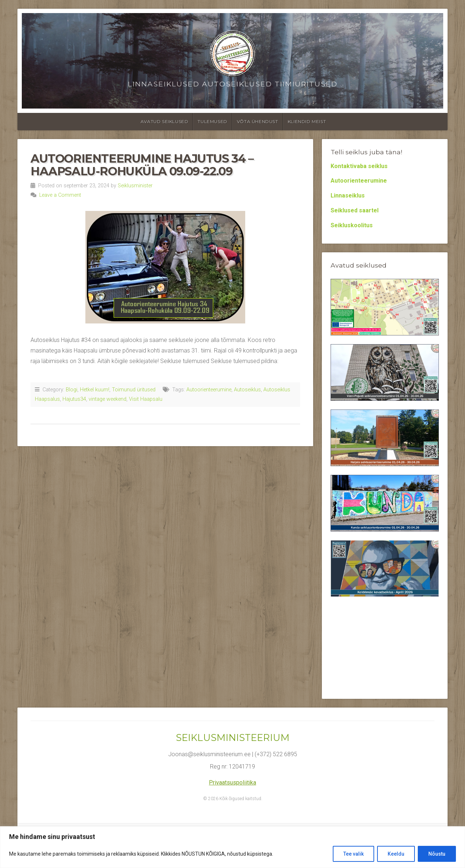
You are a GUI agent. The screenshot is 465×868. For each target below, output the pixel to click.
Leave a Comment (60, 195)
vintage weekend (108, 399)
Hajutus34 (74, 399)
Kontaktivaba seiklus (359, 166)
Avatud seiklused (165, 121)
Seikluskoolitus (352, 225)
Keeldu (396, 854)
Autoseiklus (247, 390)
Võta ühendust (258, 121)
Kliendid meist (307, 121)
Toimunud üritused (134, 390)
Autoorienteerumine (209, 390)
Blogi (72, 390)
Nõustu (437, 854)
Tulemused (212, 121)
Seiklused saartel (355, 210)
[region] (232, 847)
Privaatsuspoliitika (232, 783)
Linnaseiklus (348, 195)
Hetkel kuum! (95, 390)
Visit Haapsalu (146, 399)
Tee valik (353, 854)
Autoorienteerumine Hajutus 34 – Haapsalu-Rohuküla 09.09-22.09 (142, 165)
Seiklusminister (135, 186)
